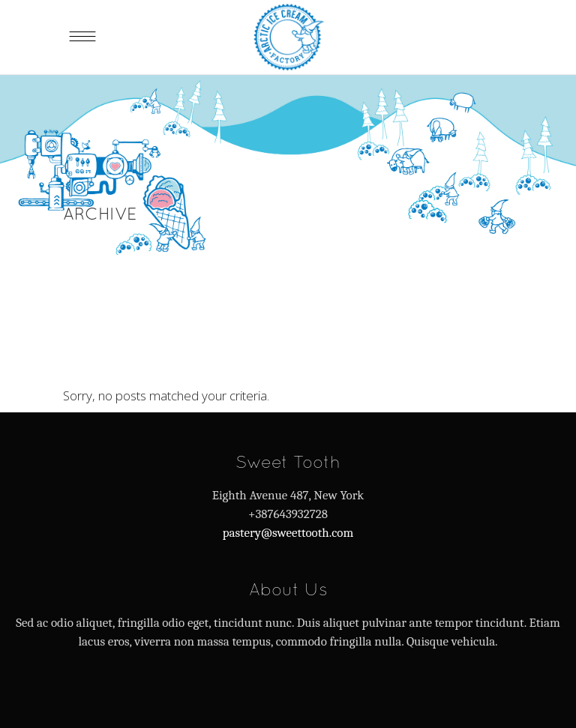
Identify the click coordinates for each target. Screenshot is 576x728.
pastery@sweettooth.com (288, 533)
